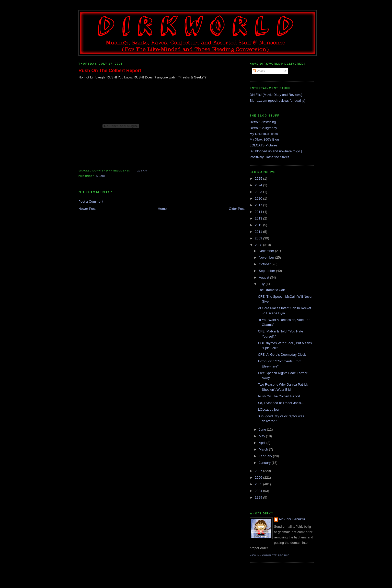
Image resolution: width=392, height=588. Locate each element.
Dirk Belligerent (292, 519)
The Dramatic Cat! (271, 290)
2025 (259, 178)
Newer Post (87, 209)
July (262, 284)
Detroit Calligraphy (263, 128)
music (101, 176)
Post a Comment (91, 201)
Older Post (237, 209)
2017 (259, 205)
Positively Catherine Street (269, 157)
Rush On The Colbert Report (110, 71)
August (264, 277)
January (265, 463)
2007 (259, 471)
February (266, 456)
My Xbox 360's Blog (264, 139)
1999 (259, 497)
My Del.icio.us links (264, 134)
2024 (259, 185)
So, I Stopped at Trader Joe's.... (281, 403)
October (265, 264)
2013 (259, 218)
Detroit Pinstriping (263, 122)
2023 (259, 192)
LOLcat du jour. (269, 410)
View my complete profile (269, 555)
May (262, 436)
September (267, 271)
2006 (259, 477)
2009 (259, 238)
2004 (259, 491)
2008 (259, 245)
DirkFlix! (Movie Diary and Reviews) (276, 95)
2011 (259, 232)
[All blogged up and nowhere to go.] (276, 151)
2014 (259, 212)
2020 (259, 198)
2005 (259, 484)
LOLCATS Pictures (264, 145)
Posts (259, 71)
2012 (259, 225)
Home (162, 209)
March (264, 449)
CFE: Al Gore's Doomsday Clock (282, 355)
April (263, 443)
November (267, 257)
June (263, 429)
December (267, 251)
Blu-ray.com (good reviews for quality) (277, 101)
